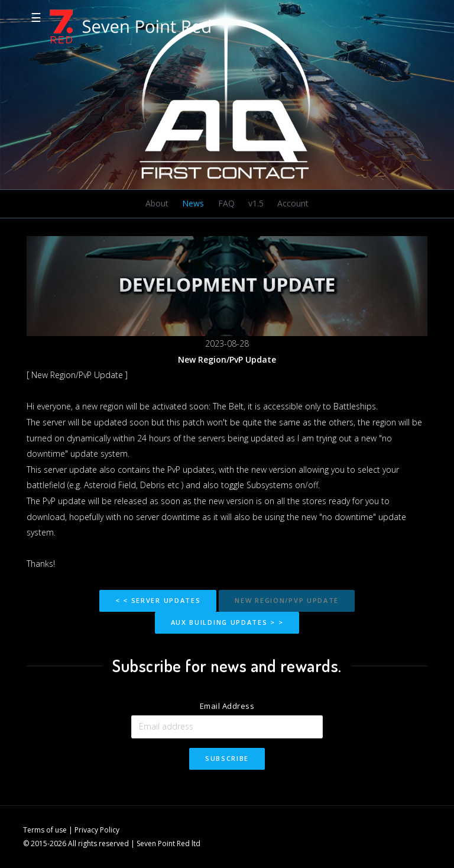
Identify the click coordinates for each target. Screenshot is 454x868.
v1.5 (256, 203)
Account (293, 203)
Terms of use (45, 830)
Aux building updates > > (227, 622)
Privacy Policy (97, 830)
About (157, 203)
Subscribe (227, 758)
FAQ (226, 203)
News (193, 203)
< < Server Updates (158, 600)
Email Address (227, 706)
